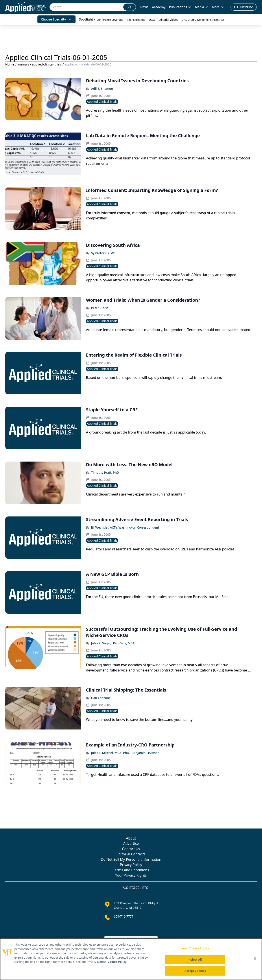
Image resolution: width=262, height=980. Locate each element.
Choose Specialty (56, 19)
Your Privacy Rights (131, 875)
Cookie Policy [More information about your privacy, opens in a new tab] (117, 962)
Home (10, 64)
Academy (159, 7)
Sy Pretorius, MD (103, 253)
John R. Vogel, (101, 643)
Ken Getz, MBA (124, 643)
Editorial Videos (168, 20)
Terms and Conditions (131, 870)
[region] (131, 959)
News (144, 7)
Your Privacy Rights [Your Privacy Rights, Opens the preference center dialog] (195, 948)
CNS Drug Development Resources (203, 20)
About (131, 838)
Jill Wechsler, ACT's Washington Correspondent (125, 527)
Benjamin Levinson (146, 753)
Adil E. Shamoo (102, 89)
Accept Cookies (195, 971)
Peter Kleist (100, 308)
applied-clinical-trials (47, 64)
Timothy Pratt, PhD (105, 472)
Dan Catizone (101, 698)
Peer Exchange (136, 20)
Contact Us (131, 849)
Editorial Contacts (131, 854)
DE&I (152, 20)
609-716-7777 (124, 916)
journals (23, 64)
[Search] (87, 7)
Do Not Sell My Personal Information (131, 859)
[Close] (255, 959)
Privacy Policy (131, 865)
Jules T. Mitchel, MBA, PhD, (111, 753)
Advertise (131, 843)
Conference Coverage (110, 20)
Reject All (195, 959)
